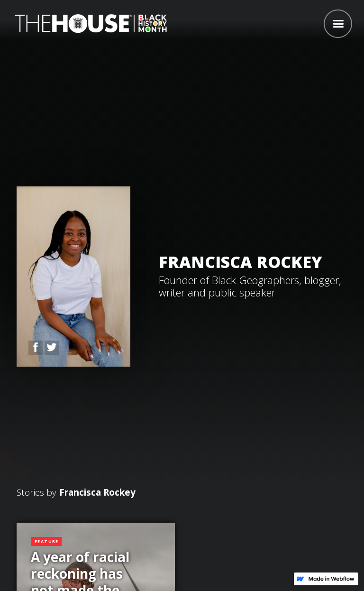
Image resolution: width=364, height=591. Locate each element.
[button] (338, 24)
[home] (88, 23)
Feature (47, 541)
